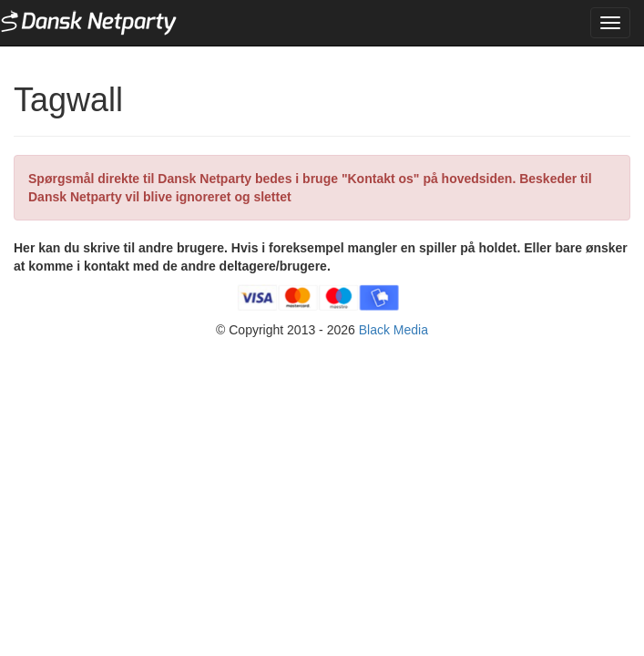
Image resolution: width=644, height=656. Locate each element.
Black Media (394, 330)
